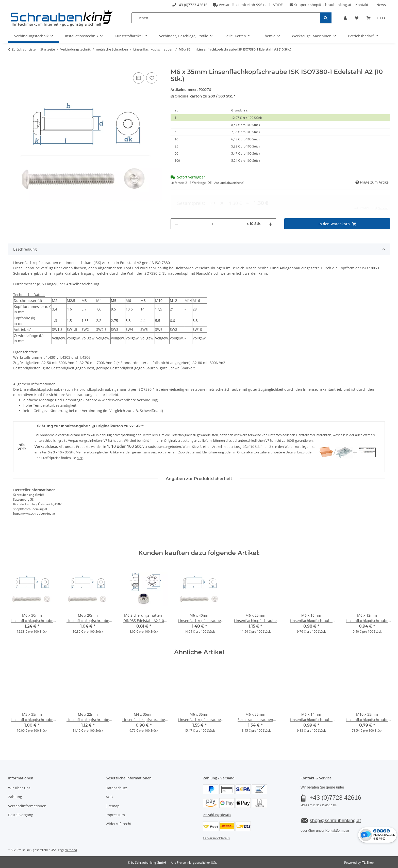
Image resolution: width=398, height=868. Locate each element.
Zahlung (15, 797)
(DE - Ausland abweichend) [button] (226, 183)
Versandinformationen (27, 806)
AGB (109, 797)
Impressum (115, 815)
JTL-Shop (368, 863)
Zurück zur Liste (24, 49)
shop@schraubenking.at (331, 5)
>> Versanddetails (216, 838)
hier (80, 458)
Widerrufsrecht (119, 824)
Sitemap (113, 806)
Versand (71, 850)
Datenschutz (116, 788)
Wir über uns (19, 788)
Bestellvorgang (21, 815)
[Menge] (212, 203)
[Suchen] (226, 18)
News (381, 5)
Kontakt (362, 5)
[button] (345, 18)
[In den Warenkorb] (12, 65)
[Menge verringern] (176, 203)
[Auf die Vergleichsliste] (139, 78)
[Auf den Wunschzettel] (152, 78)
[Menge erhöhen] (270, 203)
